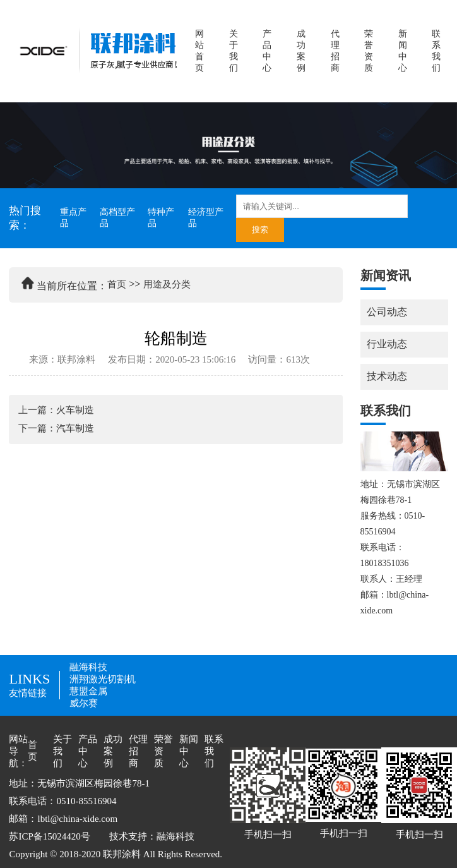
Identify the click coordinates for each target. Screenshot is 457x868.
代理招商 (335, 51)
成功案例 (301, 51)
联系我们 (436, 51)
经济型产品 (206, 218)
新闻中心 (403, 51)
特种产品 (161, 218)
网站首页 (199, 51)
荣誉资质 (369, 51)
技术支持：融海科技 (152, 836)
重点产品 (73, 218)
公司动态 (387, 312)
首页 (117, 284)
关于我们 (234, 51)
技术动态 (387, 376)
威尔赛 (84, 703)
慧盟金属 (88, 691)
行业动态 (387, 344)
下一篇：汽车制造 (56, 428)
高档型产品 (117, 218)
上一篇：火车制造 (56, 410)
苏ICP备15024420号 (49, 836)
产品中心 (267, 51)
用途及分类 (167, 284)
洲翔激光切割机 (103, 679)
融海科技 (88, 667)
